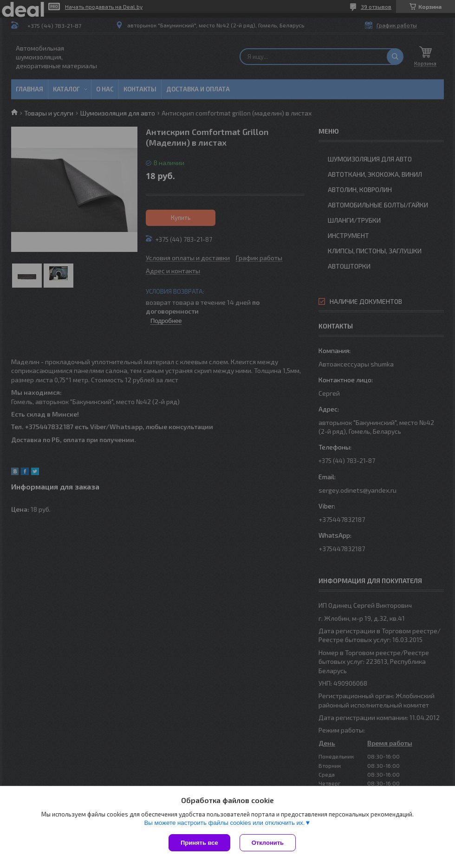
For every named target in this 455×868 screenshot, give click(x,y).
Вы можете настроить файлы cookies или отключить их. (224, 823)
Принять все (199, 843)
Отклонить (268, 843)
